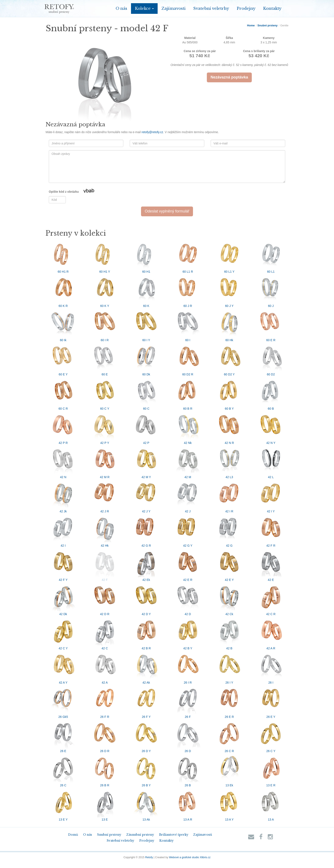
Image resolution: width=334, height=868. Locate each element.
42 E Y (229, 565)
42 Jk (63, 496)
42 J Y (146, 496)
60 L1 (271, 257)
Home (251, 25)
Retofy (149, 857)
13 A (271, 804)
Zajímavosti (173, 8)
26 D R (105, 736)
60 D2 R (188, 359)
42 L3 (229, 462)
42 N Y (271, 428)
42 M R (105, 462)
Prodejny (246, 8)
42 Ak (146, 667)
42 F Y (63, 565)
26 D (188, 736)
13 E (105, 804)
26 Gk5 (63, 702)
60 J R (188, 291)
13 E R (271, 770)
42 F (105, 565)
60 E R (271, 325)
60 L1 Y (229, 257)
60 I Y (146, 325)
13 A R (188, 804)
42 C (105, 633)
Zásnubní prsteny (140, 835)
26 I (271, 667)
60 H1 (146, 257)
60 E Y (63, 359)
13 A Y (229, 804)
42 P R (63, 428)
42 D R (105, 599)
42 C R (271, 599)
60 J (271, 291)
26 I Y (229, 667)
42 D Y (146, 599)
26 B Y (146, 770)
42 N (63, 462)
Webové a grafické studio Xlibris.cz (190, 857)
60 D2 (271, 359)
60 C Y (105, 393)
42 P (146, 428)
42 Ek (146, 565)
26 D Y (146, 736)
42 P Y (105, 428)
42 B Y (188, 633)
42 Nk (188, 428)
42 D (188, 599)
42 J (188, 496)
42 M (188, 462)
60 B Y (229, 393)
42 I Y (271, 496)
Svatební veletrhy (211, 8)
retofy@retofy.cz (152, 132)
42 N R (229, 428)
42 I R (229, 496)
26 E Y (271, 702)
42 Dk (63, 599)
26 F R (105, 702)
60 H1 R (63, 257)
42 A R (271, 633)
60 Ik (63, 325)
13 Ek (229, 770)
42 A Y (63, 667)
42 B (229, 633)
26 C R (229, 736)
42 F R (271, 530)
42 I (63, 530)
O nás (121, 8)
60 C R (63, 393)
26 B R (105, 770)
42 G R (146, 530)
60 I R (105, 325)
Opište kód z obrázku (77, 192)
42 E (271, 565)
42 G (229, 530)
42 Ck (229, 599)
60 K (146, 291)
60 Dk (146, 359)
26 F (188, 702)
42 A (105, 667)
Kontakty (272, 8)
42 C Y (63, 633)
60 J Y (229, 291)
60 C (146, 393)
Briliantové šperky (174, 835)
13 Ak (146, 804)
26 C (63, 770)
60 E (105, 359)
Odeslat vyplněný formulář (167, 211)
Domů (73, 835)
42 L (271, 462)
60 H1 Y (105, 257)
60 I (188, 325)
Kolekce (144, 8)
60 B (271, 393)
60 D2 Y (229, 359)
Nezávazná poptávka (229, 77)
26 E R (229, 702)
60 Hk (229, 325)
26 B (188, 770)
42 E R (188, 565)
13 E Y (63, 804)
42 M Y (146, 462)
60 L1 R (188, 257)
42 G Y (188, 530)
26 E (63, 736)
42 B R (146, 633)
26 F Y (146, 702)
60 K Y (105, 291)
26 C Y (271, 736)
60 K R (63, 291)
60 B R (188, 393)
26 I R (188, 667)
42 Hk (105, 530)
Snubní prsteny (267, 25)
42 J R (105, 496)
